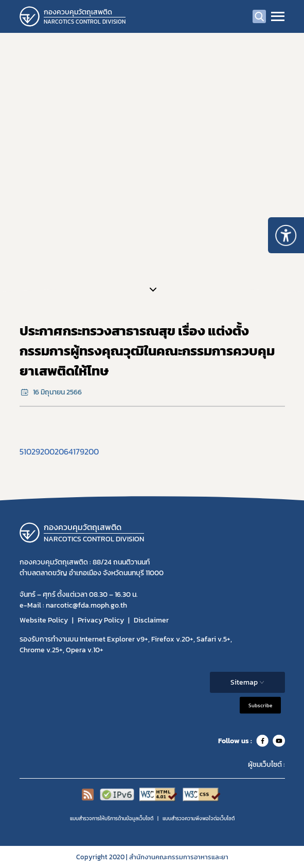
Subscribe (260, 705)
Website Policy (44, 620)
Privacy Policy (101, 620)
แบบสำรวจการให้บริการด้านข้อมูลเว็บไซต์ (112, 818)
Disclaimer (151, 620)
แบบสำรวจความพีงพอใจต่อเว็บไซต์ (199, 818)
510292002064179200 (59, 451)
